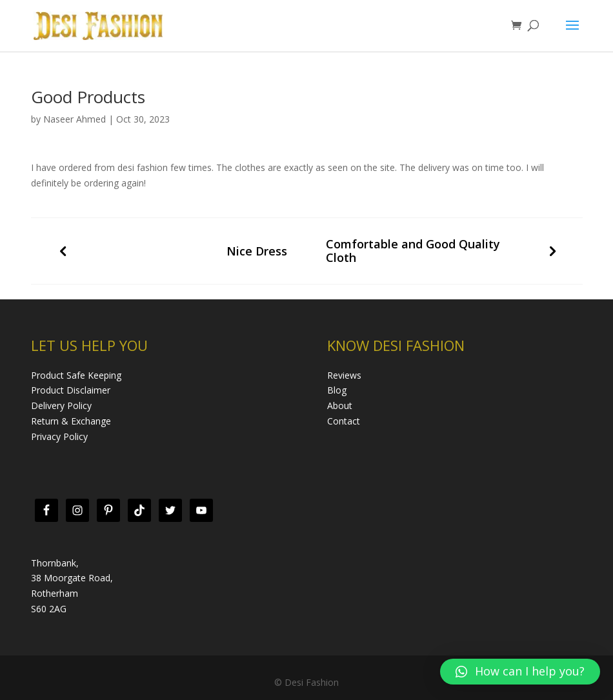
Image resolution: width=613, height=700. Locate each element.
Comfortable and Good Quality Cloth (413, 251)
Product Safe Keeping (76, 375)
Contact (344, 421)
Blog (337, 390)
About (340, 405)
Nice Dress (257, 251)
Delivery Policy (61, 405)
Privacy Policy (59, 436)
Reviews (344, 375)
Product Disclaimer (71, 390)
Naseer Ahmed (75, 119)
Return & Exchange (71, 421)
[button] (520, 672)
